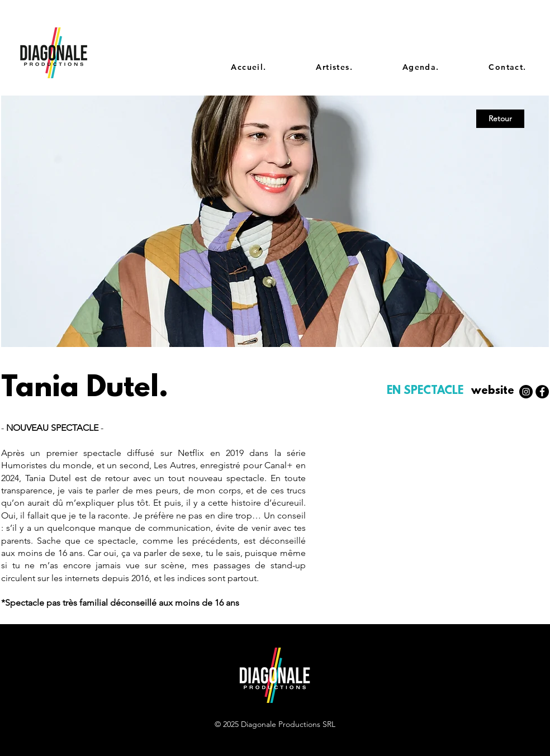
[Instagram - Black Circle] (526, 392)
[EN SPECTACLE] (426, 392)
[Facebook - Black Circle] (542, 392)
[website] (492, 392)
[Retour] (500, 119)
